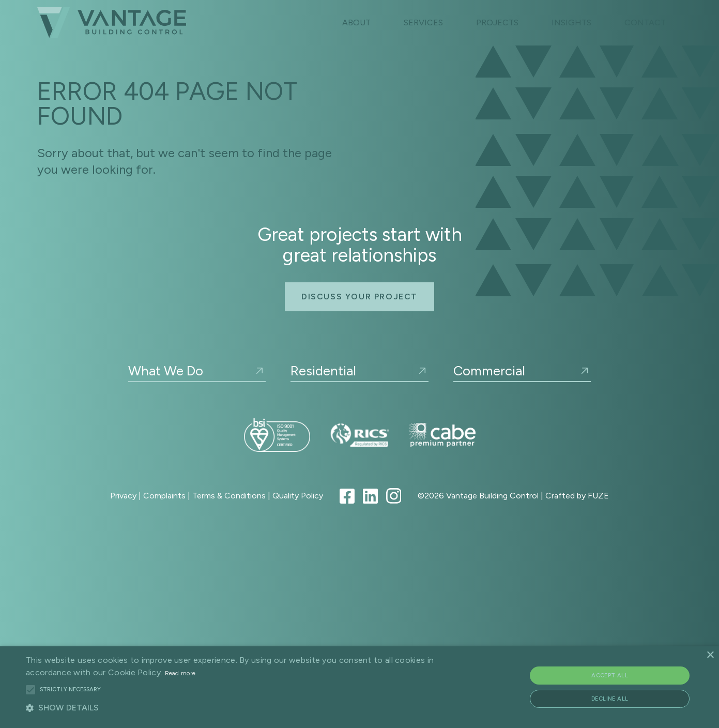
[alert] (359, 687)
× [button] (710, 655)
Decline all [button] (610, 699)
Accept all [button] (610, 676)
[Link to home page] (112, 22)
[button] (30, 690)
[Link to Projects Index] (497, 23)
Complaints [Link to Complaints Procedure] (164, 496)
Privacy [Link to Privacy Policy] (123, 496)
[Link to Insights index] (571, 23)
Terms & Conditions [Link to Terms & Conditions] (229, 496)
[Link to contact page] (645, 23)
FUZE (598, 496)
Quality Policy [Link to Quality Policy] (298, 496)
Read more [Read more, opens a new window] (180, 673)
